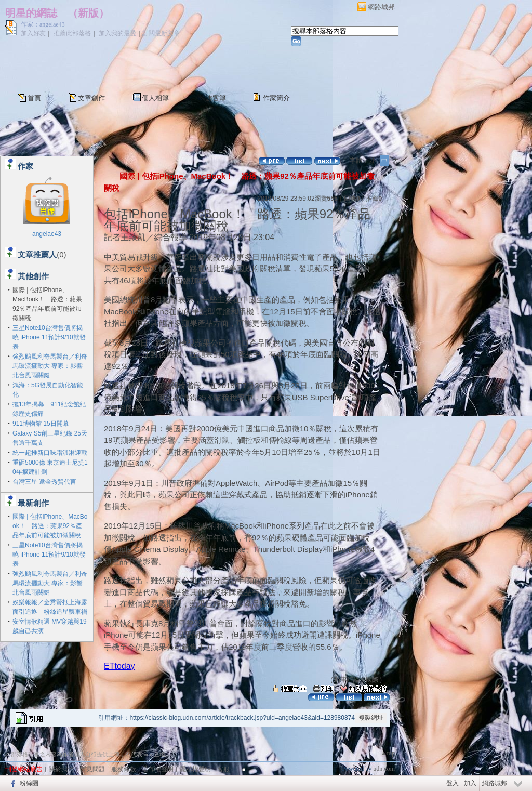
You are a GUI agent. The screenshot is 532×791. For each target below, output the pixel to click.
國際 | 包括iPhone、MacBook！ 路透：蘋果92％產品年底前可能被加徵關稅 (50, 526)
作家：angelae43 (43, 24)
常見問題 (92, 769)
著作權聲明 (158, 769)
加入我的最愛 (117, 33)
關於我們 (61, 769)
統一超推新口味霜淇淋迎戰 (50, 453)
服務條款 (124, 769)
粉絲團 (29, 783)
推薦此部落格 (72, 33)
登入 (453, 783)
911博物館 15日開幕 (41, 424)
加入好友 (33, 33)
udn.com (384, 769)
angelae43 (47, 234)
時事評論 (347, 680)
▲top (388, 753)
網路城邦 (381, 7)
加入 (470, 783)
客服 (223, 769)
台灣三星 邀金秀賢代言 (44, 482)
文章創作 (91, 98)
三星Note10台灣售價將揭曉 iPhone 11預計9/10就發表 (49, 337)
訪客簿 (216, 98)
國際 (372, 680)
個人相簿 (155, 98)
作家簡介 (276, 98)
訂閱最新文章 (161, 33)
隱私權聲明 (195, 769)
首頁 (34, 98)
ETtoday (119, 666)
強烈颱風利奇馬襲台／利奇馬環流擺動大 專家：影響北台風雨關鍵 (50, 366)
